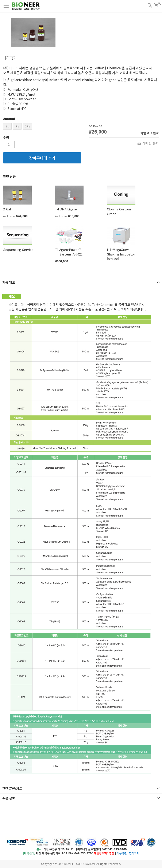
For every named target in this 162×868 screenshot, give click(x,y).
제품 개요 (9, 282)
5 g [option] (17, 126)
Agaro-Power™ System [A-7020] (71, 252)
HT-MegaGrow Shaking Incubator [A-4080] (121, 254)
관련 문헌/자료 (12, 788)
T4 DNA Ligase (66, 209)
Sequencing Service (18, 249)
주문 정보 (9, 798)
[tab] (81, 282)
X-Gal (7, 209)
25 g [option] (28, 126)
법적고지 (134, 853)
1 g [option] (7, 126)
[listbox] (42, 127)
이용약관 (122, 853)
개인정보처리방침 (104, 853)
